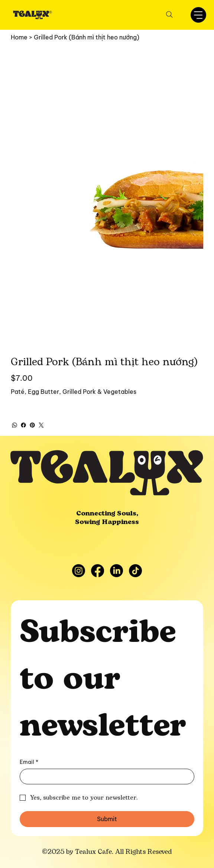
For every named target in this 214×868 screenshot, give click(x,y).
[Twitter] (41, 425)
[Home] (19, 37)
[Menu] (198, 15)
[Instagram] (79, 571)
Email (29, 762)
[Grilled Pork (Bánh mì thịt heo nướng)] (87, 37)
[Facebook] (23, 425)
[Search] (169, 15)
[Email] (105, 777)
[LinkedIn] (116, 571)
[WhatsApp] (14, 425)
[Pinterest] (32, 425)
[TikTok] (135, 571)
